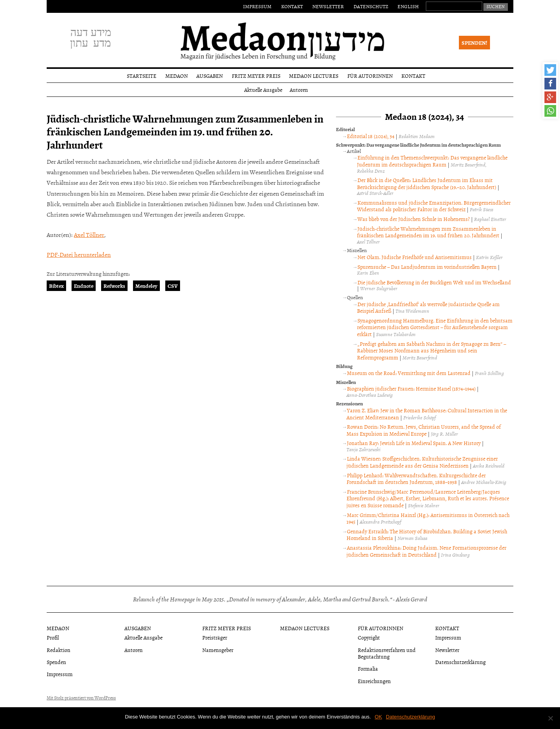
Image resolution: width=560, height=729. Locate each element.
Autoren (299, 90)
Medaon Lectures (314, 76)
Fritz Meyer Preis (256, 76)
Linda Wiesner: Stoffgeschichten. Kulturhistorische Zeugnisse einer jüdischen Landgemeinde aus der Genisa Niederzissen (422, 462)
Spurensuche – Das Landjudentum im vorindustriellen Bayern (427, 267)
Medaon (177, 76)
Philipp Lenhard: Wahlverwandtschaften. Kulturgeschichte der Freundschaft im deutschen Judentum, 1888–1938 (416, 479)
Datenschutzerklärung (460, 662)
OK (379, 717)
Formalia (368, 669)
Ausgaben (210, 76)
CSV (173, 286)
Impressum (257, 6)
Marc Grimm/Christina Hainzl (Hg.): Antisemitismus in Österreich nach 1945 (428, 518)
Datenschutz (371, 6)
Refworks (114, 286)
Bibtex (56, 286)
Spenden (56, 662)
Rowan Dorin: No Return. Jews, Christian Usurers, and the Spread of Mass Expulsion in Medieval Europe (424, 430)
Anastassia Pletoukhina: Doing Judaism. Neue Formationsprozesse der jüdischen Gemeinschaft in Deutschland (426, 551)
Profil (53, 637)
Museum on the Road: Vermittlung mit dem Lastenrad (409, 373)
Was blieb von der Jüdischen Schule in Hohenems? (414, 219)
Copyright (369, 637)
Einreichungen (374, 681)
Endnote (84, 286)
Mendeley (146, 286)
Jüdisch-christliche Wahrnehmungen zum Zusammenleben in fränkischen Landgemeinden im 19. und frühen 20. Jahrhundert (428, 232)
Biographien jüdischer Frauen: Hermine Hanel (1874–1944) (411, 388)
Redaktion (59, 650)
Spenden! (474, 43)
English (408, 6)
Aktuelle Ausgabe (263, 90)
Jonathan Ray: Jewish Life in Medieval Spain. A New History (414, 443)
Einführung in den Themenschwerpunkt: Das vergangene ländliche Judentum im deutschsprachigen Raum (432, 161)
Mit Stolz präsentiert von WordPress (81, 698)
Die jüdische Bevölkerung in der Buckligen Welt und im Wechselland (434, 282)
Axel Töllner (89, 235)
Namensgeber (218, 650)
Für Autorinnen (370, 76)
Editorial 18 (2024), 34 (371, 136)
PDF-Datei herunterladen (79, 254)
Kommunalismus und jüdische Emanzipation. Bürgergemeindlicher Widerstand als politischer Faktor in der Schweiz (434, 206)
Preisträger (215, 637)
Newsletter (328, 6)
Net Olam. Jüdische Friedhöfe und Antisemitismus (415, 257)
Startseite (142, 76)
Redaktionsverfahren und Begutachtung (387, 653)
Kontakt (292, 6)
